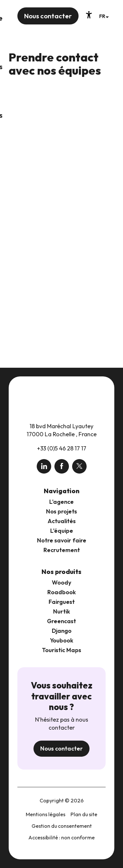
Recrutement (62, 550)
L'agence (61, 502)
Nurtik (62, 611)
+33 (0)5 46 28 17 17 (62, 448)
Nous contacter (61, 748)
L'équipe (62, 531)
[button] (104, 16)
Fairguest (62, 602)
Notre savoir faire (62, 540)
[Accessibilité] (89, 15)
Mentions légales (46, 814)
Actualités (62, 521)
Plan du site (84, 814)
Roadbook (62, 592)
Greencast (61, 621)
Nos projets (61, 511)
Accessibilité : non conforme (61, 837)
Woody (61, 582)
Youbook (62, 640)
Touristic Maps (61, 650)
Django (62, 631)
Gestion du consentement (62, 826)
